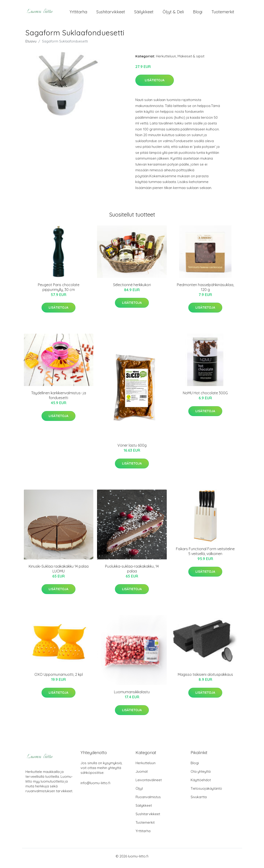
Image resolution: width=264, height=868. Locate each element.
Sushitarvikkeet (111, 14)
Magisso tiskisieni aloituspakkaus (205, 678)
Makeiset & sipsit (191, 60)
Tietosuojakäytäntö (206, 792)
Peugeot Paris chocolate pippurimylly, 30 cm (59, 291)
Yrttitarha (78, 14)
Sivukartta (199, 801)
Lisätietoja (155, 84)
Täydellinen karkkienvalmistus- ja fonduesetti (59, 399)
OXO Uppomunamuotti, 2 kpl (59, 678)
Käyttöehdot (201, 784)
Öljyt (139, 792)
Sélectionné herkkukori (132, 289)
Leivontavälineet (149, 784)
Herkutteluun (166, 60)
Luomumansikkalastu (132, 696)
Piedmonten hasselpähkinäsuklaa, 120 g (205, 291)
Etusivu (31, 45)
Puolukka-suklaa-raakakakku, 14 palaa (132, 573)
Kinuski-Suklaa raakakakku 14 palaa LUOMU (59, 573)
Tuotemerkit (223, 14)
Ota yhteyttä (201, 775)
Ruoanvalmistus (148, 801)
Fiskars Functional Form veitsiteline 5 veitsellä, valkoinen (205, 555)
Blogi (198, 14)
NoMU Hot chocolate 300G (205, 397)
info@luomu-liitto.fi (95, 787)
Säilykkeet (144, 14)
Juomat (142, 775)
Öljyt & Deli (173, 14)
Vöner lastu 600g (132, 449)
